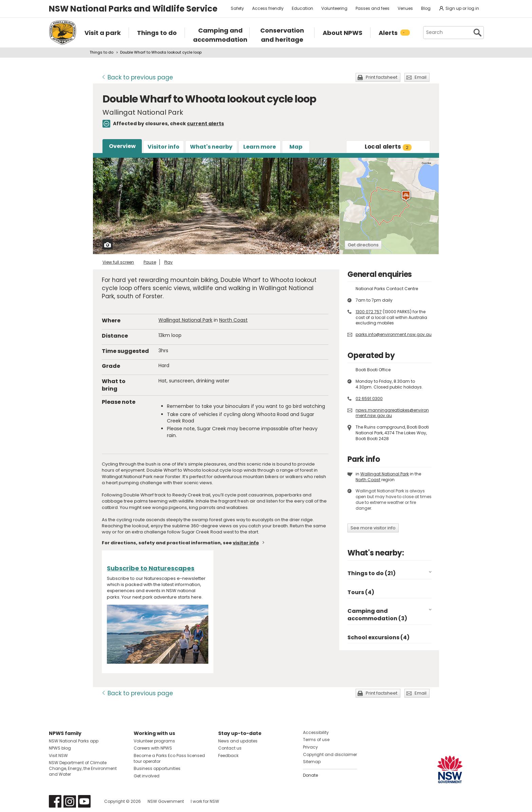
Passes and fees (373, 8)
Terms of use (316, 740)
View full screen (118, 262)
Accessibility (316, 732)
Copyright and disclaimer (330, 754)
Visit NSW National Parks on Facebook (55, 801)
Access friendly (268, 8)
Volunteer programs (154, 741)
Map (296, 147)
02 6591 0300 (369, 399)
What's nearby (211, 147)
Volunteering (334, 8)
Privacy (310, 747)
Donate (310, 775)
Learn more (260, 147)
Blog (426, 8)
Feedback (228, 756)
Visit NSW (58, 756)
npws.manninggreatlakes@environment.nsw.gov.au (392, 413)
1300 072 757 (369, 312)
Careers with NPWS (153, 748)
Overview (122, 146)
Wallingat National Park (185, 320)
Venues (405, 8)
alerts (388, 147)
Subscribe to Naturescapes (151, 568)
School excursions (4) (378, 637)
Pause (150, 262)
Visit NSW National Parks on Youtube (84, 801)
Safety (237, 8)
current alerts (205, 124)
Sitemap (312, 762)
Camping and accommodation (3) (377, 615)
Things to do (101, 52)
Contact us (230, 748)
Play (168, 262)
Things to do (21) (372, 573)
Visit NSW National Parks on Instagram (70, 801)
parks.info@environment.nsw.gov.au (394, 334)
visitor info (246, 543)
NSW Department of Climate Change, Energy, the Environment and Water (83, 768)
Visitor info (164, 147)
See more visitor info (373, 528)
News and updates (238, 741)
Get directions (363, 245)
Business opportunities (157, 768)
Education (302, 8)
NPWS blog (60, 748)
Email (421, 77)
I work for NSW (205, 801)
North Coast (233, 320)
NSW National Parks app (74, 741)
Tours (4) (361, 592)
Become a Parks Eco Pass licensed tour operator (169, 758)
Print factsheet (382, 77)
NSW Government (166, 801)
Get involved (147, 776)
